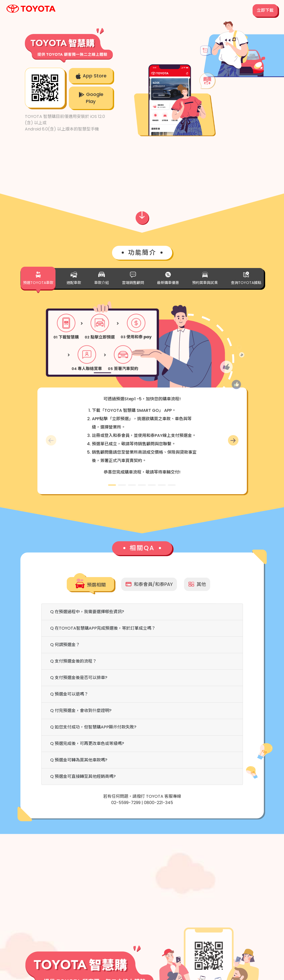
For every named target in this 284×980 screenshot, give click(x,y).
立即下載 (265, 10)
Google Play (91, 98)
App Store (91, 76)
